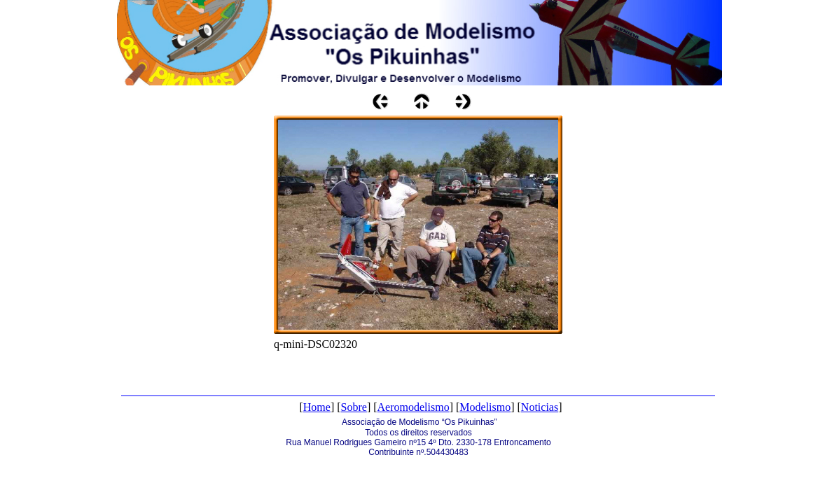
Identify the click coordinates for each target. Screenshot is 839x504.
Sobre (354, 407)
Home (317, 407)
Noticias (540, 407)
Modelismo (485, 407)
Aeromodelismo (414, 407)
